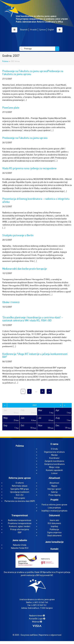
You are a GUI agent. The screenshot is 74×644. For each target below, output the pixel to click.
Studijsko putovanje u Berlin (18, 235)
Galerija (54, 492)
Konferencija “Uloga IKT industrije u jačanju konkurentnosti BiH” (35, 355)
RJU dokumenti (54, 523)
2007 (35, 405)
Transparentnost (20, 516)
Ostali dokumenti (54, 536)
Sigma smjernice (54, 532)
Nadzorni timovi (37, 616)
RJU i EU (20, 495)
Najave (54, 486)
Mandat (54, 455)
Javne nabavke (20, 540)
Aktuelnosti (54, 478)
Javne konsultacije (54, 542)
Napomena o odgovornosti (50, 635)
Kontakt (54, 549)
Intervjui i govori (54, 489)
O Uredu (54, 449)
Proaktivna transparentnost (20, 523)
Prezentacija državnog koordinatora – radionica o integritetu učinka (36, 200)
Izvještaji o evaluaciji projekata (54, 511)
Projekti (54, 500)
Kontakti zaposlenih (54, 470)
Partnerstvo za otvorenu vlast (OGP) (20, 501)
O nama (54, 444)
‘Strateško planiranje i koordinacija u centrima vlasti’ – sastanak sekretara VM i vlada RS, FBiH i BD (33, 319)
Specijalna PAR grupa (20, 489)
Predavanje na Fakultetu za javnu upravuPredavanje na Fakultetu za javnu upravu (33, 73)
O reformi (20, 483)
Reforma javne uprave (20, 478)
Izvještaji (54, 526)
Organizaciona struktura (54, 452)
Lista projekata (54, 508)
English (51, 30)
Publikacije (54, 529)
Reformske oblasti (20, 486)
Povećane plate (11, 108)
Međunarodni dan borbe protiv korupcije (25, 269)
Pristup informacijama (20, 529)
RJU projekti (20, 498)
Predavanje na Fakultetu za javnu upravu (25, 138)
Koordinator (54, 458)
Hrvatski (34, 30)
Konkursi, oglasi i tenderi (20, 526)
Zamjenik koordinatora (54, 461)
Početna (5, 61)
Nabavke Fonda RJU (20, 548)
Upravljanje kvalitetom (20, 492)
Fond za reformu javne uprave (54, 505)
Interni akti (54, 520)
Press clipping (54, 495)
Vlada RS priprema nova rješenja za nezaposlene (29, 168)
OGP (20, 532)
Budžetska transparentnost (20, 520)
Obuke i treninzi (11, 302)
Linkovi (54, 473)
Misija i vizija (54, 467)
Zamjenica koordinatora (54, 464)
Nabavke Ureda (20, 545)
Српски (42, 30)
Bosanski (24, 30)
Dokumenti (54, 516)
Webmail (37, 622)
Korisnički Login (37, 619)
